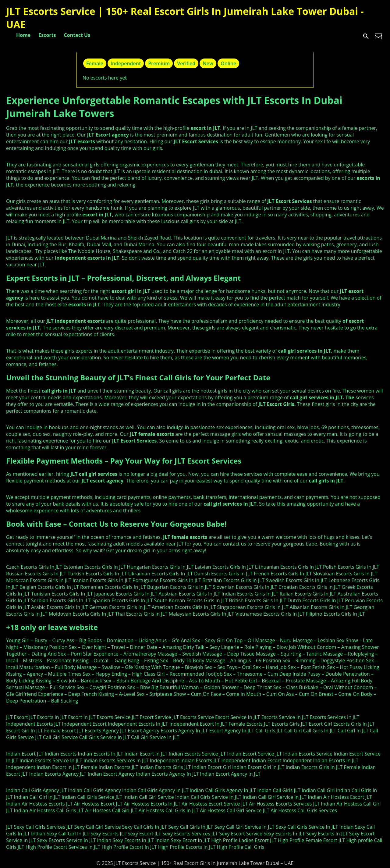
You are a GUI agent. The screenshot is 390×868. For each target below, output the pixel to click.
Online (228, 63)
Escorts (47, 35)
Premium (159, 63)
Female (95, 63)
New (208, 63)
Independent (126, 63)
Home (23, 35)
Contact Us (77, 35)
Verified (186, 63)
